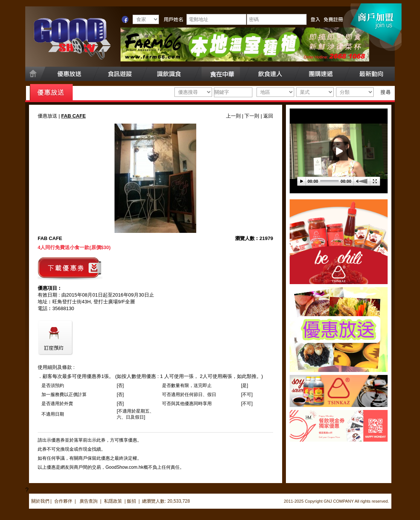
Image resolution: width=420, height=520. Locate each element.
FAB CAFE (50, 238)
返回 (268, 116)
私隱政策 (113, 501)
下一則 (252, 116)
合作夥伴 (63, 501)
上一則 (233, 116)
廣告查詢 (89, 501)
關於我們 (40, 501)
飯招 (131, 501)
